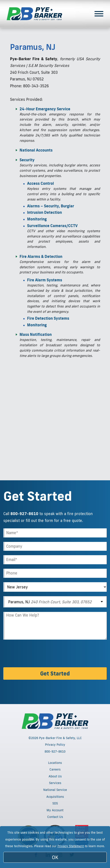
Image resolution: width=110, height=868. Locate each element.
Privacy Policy (55, 745)
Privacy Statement (71, 846)
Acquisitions (55, 797)
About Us (55, 776)
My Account (55, 810)
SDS (55, 803)
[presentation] (37, 654)
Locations (55, 763)
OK (55, 857)
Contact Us (55, 817)
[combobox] (55, 602)
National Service (55, 790)
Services (55, 783)
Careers (55, 769)
